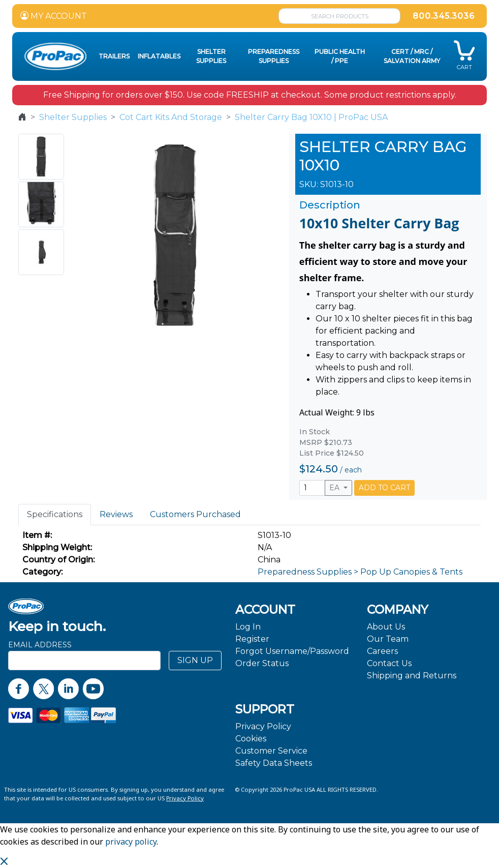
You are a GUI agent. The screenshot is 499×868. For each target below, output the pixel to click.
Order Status (262, 663)
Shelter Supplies (73, 117)
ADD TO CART (384, 488)
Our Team (388, 639)
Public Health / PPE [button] (340, 56)
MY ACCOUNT (54, 16)
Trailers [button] (114, 56)
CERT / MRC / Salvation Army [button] (412, 56)
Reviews (116, 514)
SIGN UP (195, 660)
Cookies (251, 739)
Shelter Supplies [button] (211, 56)
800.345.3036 (444, 16)
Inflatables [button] (159, 56)
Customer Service (271, 751)
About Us (386, 627)
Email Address (40, 645)
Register (252, 639)
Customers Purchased (195, 514)
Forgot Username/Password (292, 651)
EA (335, 488)
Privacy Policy (263, 726)
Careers (382, 651)
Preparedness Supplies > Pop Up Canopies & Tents (360, 572)
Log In (248, 627)
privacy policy (131, 842)
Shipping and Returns (412, 676)
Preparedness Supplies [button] (274, 56)
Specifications (55, 514)
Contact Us (389, 663)
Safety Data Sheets (274, 763)
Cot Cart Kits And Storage (171, 117)
